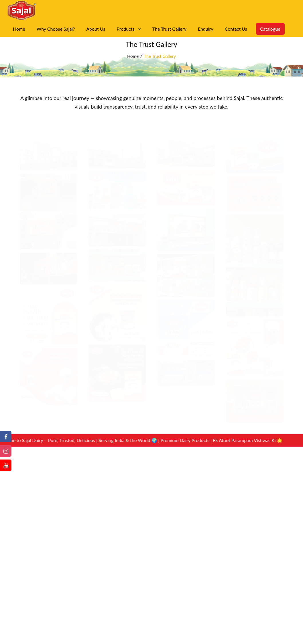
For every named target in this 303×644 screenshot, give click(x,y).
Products (129, 29)
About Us (96, 29)
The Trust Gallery (169, 29)
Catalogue (270, 29)
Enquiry (206, 29)
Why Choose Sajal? (56, 29)
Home (19, 29)
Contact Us (236, 29)
